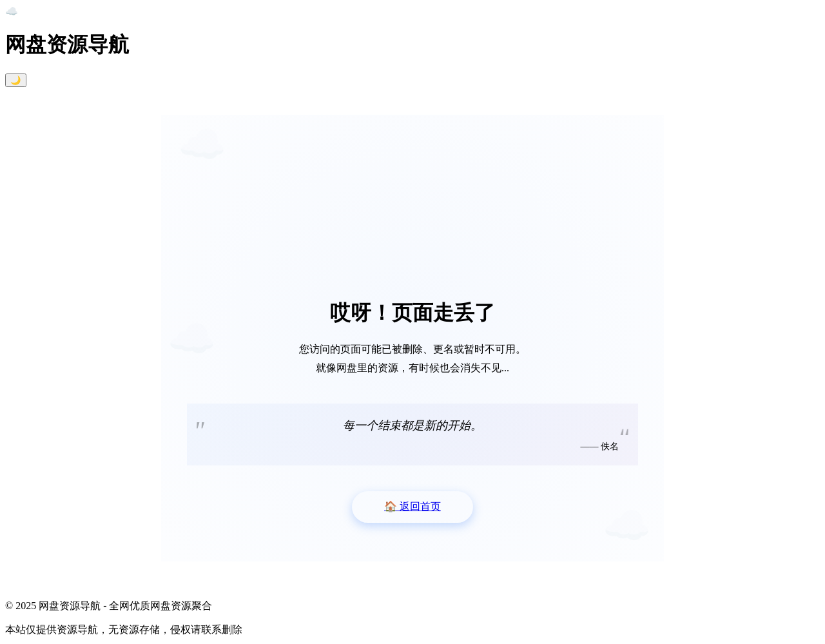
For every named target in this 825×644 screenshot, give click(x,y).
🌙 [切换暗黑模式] (16, 80)
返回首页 (412, 506)
